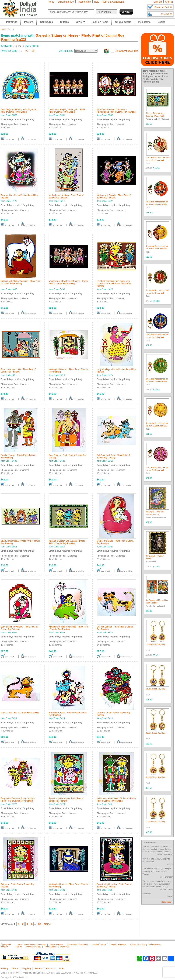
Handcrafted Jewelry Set (78, 945)
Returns (38, 968)
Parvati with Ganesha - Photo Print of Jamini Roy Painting (66, 800)
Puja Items (144, 22)
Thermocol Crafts (33, 947)
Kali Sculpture (50, 947)
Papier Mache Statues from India (31, 945)
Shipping (26, 968)
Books (161, 22)
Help (97, 2)
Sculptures (46, 22)
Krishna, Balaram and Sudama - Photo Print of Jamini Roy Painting (67, 542)
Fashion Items (100, 22)
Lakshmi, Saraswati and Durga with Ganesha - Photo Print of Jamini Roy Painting (114, 284)
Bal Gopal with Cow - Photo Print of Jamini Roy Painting (113, 456)
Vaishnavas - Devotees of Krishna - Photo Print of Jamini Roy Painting (68, 282)
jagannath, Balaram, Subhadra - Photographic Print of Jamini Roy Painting (116, 111)
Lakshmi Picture (99, 945)
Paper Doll (65, 947)
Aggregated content (6, 946)
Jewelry (80, 22)
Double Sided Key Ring (156, 644)
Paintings (12, 22)
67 (40, 924)
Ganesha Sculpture (118, 945)
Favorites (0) (166, 14)
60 (27, 51)
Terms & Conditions (113, 2)
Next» (47, 924)
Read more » (167, 902)
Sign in (169, 2)
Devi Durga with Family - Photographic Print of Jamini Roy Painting (19, 111)
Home (51, 2)
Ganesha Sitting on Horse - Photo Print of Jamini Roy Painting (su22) (155, 77)
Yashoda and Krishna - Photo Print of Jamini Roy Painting (66, 196)
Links (62, 968)
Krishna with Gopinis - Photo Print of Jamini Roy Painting (114, 196)
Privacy (5, 968)
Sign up (158, 2)
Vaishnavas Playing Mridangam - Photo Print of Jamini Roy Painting (67, 111)
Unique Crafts (123, 22)
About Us (51, 968)
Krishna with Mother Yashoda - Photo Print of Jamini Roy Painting (21, 282)
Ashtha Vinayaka (137, 945)
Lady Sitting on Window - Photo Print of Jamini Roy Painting (19, 628)
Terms (15, 968)
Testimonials (84, 2)
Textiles (64, 22)
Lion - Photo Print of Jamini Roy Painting (20, 713)
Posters (29, 22)
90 (33, 51)
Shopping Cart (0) (163, 7)
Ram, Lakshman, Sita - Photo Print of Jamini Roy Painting (18, 371)
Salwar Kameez (56, 945)
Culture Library (66, 2)
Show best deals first (127, 51)
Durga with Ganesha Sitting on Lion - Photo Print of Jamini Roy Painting (18, 800)
